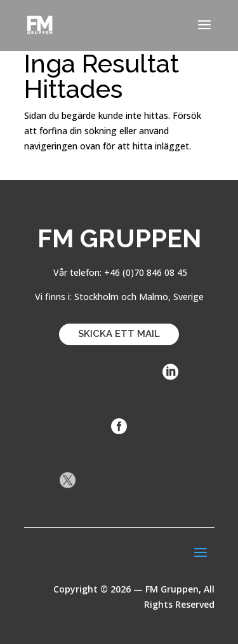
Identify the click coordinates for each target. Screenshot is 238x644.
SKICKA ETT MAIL (119, 334)
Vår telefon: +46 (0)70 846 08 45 (119, 272)
